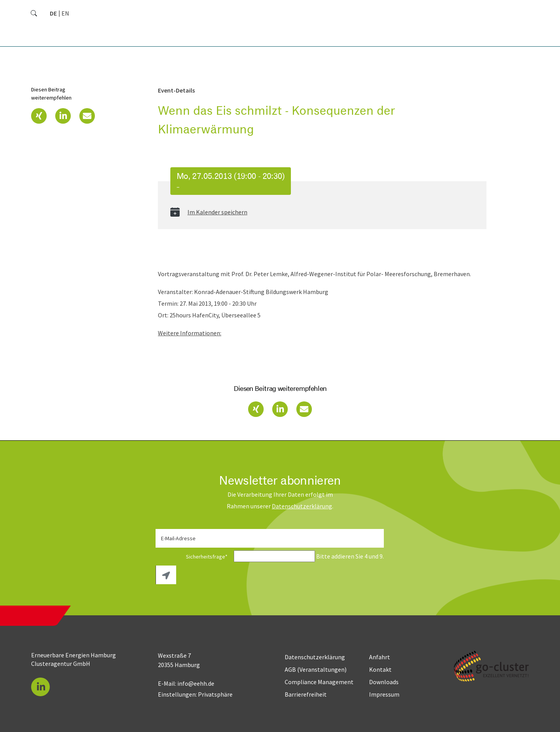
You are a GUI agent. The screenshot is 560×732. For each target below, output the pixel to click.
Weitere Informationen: (190, 333)
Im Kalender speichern (217, 212)
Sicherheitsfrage (194, 557)
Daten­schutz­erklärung (302, 506)
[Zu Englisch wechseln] (65, 13)
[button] (39, 116)
